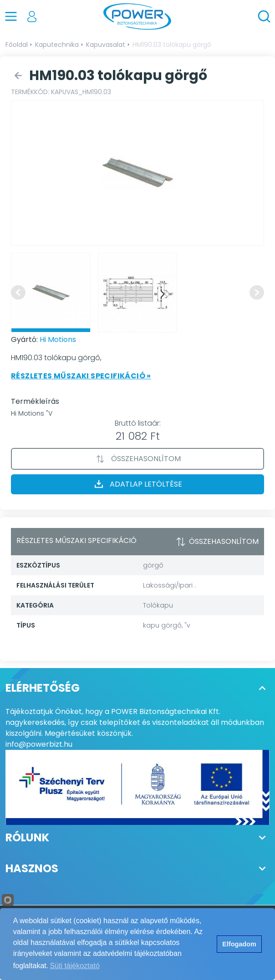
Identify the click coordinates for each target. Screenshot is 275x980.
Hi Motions (58, 339)
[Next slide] (257, 292)
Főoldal (17, 45)
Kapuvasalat (106, 45)
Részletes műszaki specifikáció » (81, 376)
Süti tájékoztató (74, 966)
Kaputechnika (57, 45)
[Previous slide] (18, 292)
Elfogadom (239, 944)
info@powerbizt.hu (39, 744)
